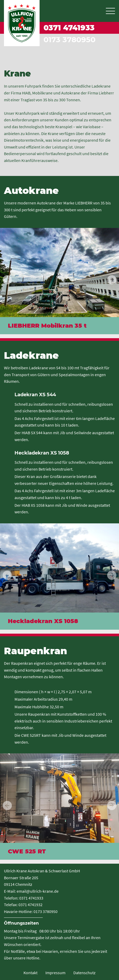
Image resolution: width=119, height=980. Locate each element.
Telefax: (11, 905)
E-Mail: (10, 891)
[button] (112, 280)
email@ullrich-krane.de (38, 891)
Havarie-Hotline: (18, 911)
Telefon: (11, 898)
